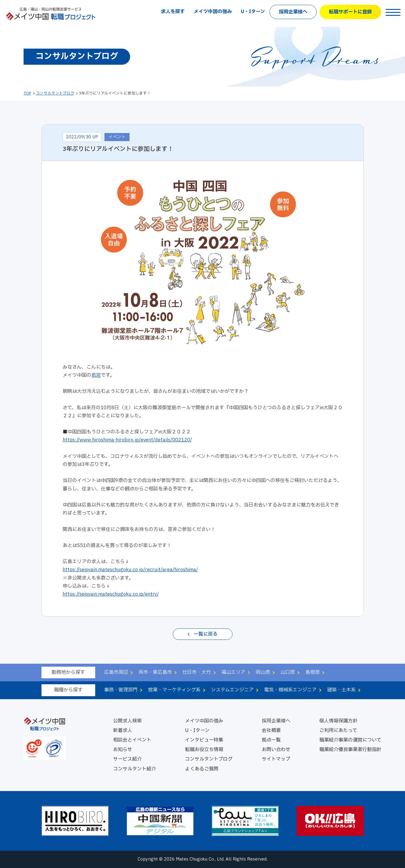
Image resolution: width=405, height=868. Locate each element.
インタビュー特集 (204, 740)
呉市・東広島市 (155, 672)
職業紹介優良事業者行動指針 (350, 750)
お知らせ (123, 750)
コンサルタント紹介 (135, 769)
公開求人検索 (127, 721)
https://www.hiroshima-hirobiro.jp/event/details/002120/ (127, 440)
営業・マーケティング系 (174, 690)
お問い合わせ (276, 750)
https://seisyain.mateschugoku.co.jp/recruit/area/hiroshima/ (130, 570)
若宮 (96, 375)
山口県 (288, 672)
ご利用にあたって (338, 730)
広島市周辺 (116, 672)
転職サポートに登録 (350, 12)
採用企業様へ (293, 12)
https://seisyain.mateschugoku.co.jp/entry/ (111, 594)
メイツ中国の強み (213, 12)
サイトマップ (276, 759)
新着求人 (123, 730)
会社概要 (271, 730)
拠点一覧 (271, 740)
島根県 (312, 672)
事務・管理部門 (121, 690)
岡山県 (263, 672)
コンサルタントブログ (55, 93)
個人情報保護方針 (338, 721)
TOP (27, 93)
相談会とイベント (132, 740)
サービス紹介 (127, 759)
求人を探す (173, 12)
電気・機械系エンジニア (290, 690)
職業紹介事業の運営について (350, 740)
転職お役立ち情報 (204, 750)
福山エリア (233, 672)
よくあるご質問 (202, 769)
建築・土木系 (341, 690)
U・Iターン (253, 12)
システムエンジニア (232, 690)
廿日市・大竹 (197, 672)
